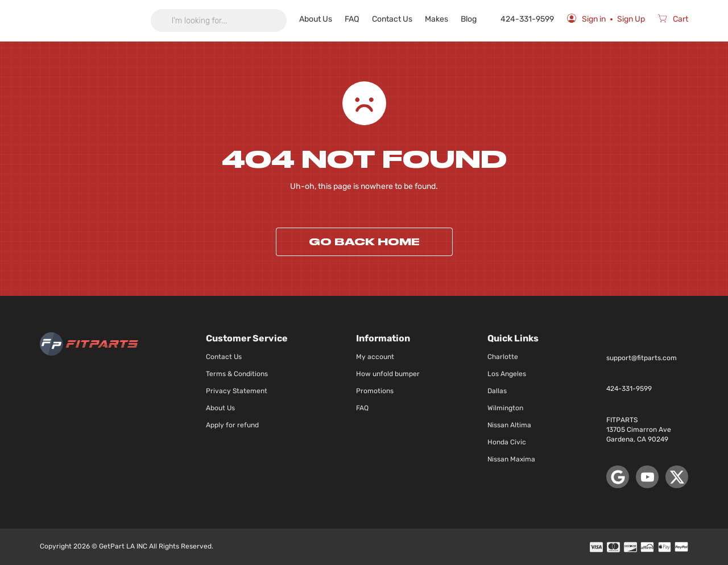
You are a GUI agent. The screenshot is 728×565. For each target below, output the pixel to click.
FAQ (361, 19)
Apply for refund (232, 425)
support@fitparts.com (642, 358)
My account (375, 357)
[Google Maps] (618, 477)
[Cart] (673, 20)
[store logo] (89, 20)
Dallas (497, 391)
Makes (442, 19)
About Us (326, 19)
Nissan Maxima (511, 459)
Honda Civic (507, 442)
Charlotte (503, 357)
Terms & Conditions (237, 374)
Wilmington (505, 408)
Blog (473, 19)
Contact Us (400, 19)
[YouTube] (647, 477)
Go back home (364, 242)
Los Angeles (507, 374)
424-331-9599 (525, 19)
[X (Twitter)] (677, 477)
